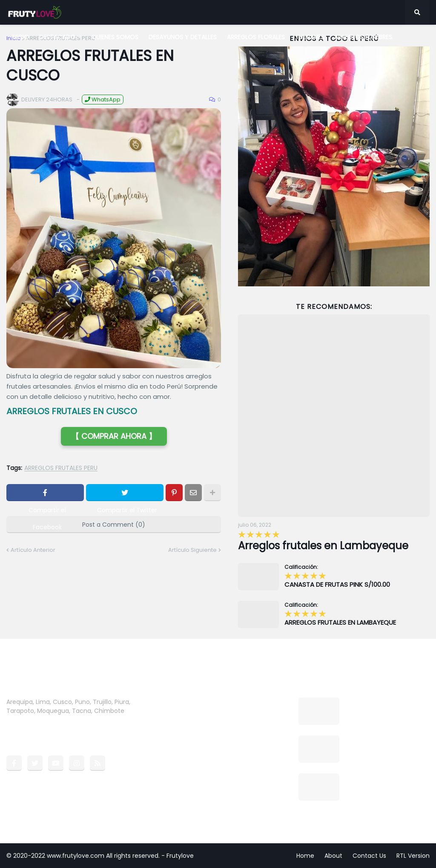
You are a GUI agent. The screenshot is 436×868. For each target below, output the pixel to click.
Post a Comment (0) (114, 525)
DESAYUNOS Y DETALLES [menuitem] (183, 37)
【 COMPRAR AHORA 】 (114, 436)
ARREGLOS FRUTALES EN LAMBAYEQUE (340, 623)
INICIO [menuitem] (20, 37)
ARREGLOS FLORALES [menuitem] (256, 37)
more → (18, 720)
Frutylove (180, 856)
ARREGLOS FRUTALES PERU (61, 468)
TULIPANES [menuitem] (310, 37)
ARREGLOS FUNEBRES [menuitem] (363, 37)
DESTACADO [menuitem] (57, 37)
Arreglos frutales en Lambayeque (323, 546)
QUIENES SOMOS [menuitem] (115, 37)
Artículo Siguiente (192, 550)
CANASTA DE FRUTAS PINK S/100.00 (337, 585)
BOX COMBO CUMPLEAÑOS (386, 740)
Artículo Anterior (33, 550)
